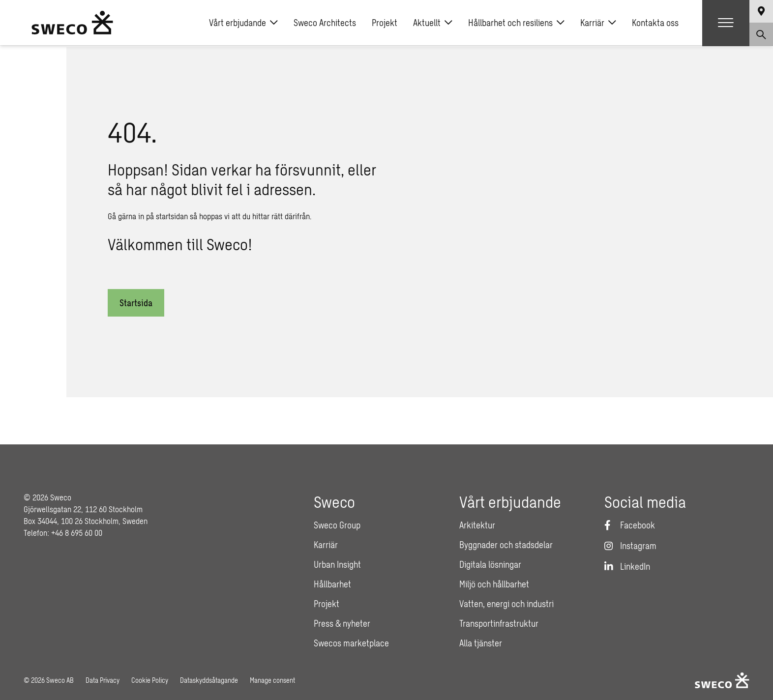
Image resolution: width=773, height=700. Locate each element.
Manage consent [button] (272, 680)
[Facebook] (630, 525)
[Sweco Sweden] (72, 24)
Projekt (385, 24)
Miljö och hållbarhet (494, 584)
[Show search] (761, 35)
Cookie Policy (150, 680)
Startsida (136, 303)
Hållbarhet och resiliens (516, 24)
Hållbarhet (332, 584)
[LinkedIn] (627, 566)
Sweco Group (337, 525)
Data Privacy (103, 680)
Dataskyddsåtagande (209, 680)
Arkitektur (477, 525)
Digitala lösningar (490, 564)
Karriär (598, 24)
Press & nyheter (342, 623)
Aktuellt (433, 24)
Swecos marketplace (351, 643)
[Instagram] (630, 546)
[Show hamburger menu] (726, 24)
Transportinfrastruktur (499, 623)
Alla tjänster (481, 643)
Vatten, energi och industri (506, 604)
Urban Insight (337, 564)
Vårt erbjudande (243, 24)
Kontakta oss (655, 24)
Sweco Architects (325, 24)
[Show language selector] (761, 12)
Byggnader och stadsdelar (506, 545)
